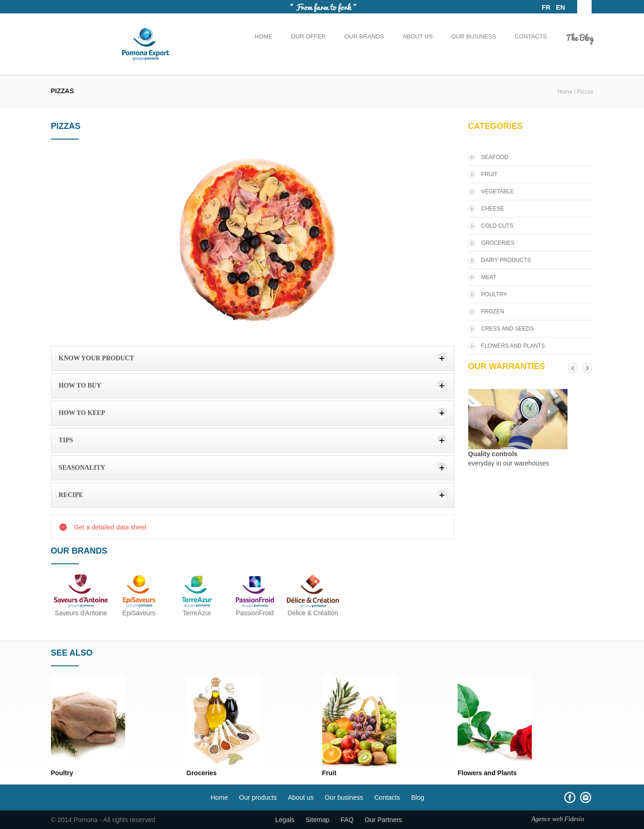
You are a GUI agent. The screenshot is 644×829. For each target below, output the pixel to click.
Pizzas (585, 92)
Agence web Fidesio (558, 819)
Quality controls (493, 454)
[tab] (253, 358)
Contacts (531, 36)
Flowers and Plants (487, 773)
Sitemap (318, 820)
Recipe (71, 495)
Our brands (364, 36)
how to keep (82, 413)
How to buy (80, 386)
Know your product (97, 358)
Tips (66, 440)
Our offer (308, 36)
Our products (258, 797)
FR (546, 7)
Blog (418, 797)
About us (418, 36)
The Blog (580, 37)
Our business (474, 36)
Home (263, 36)
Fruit (329, 773)
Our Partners (384, 820)
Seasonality (82, 468)
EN (560, 7)
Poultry (62, 773)
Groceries (201, 773)
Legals (285, 820)
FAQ (347, 820)
